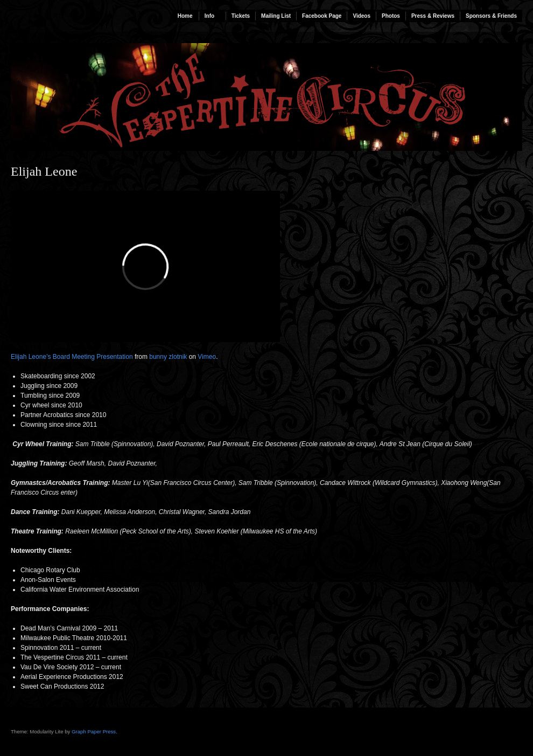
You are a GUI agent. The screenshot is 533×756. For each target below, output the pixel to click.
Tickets (241, 16)
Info (209, 16)
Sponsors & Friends (491, 16)
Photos (391, 16)
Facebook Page (322, 16)
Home (185, 16)
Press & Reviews (433, 16)
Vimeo (207, 357)
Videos (362, 16)
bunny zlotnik (168, 357)
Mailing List (276, 16)
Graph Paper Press (94, 731)
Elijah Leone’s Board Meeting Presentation (72, 357)
